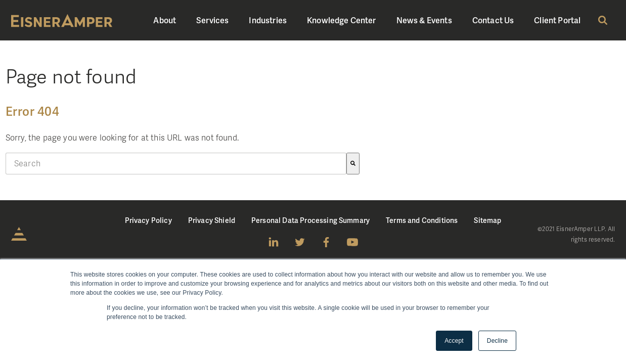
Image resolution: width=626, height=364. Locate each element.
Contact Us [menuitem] (493, 20)
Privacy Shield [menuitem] (212, 220)
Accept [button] (454, 341)
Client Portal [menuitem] (557, 20)
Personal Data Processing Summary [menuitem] (310, 220)
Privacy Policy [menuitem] (148, 220)
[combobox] (176, 164)
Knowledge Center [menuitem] (342, 20)
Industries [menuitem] (268, 20)
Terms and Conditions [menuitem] (422, 220)
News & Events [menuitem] (424, 20)
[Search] (353, 164)
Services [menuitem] (212, 20)
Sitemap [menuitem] (487, 220)
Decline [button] (497, 341)
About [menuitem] (165, 20)
